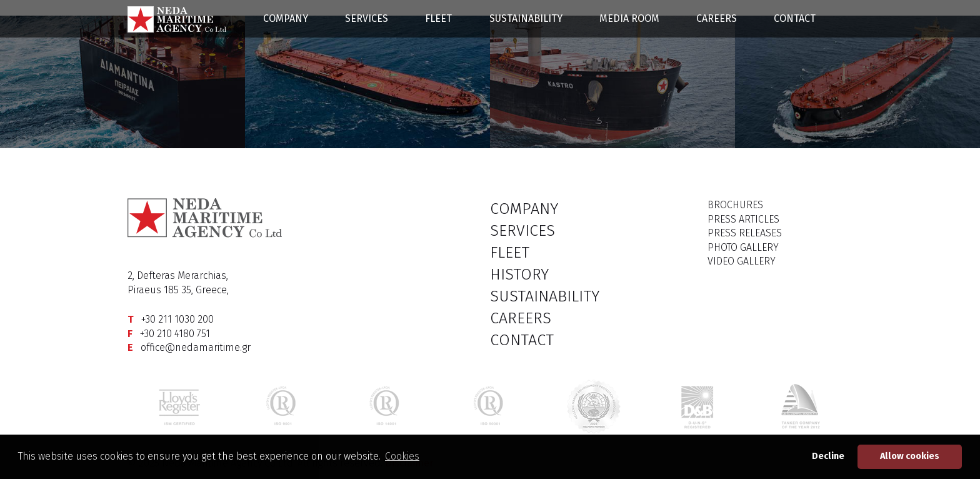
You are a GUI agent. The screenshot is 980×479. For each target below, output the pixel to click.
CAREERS (717, 18)
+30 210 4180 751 (175, 334)
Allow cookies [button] (910, 456)
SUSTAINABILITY (526, 18)
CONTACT (795, 18)
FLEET (438, 18)
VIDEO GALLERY (742, 261)
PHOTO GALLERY (743, 247)
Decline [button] (828, 456)
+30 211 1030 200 (177, 319)
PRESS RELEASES (745, 233)
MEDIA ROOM (629, 18)
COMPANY (286, 18)
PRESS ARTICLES (743, 219)
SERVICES (367, 18)
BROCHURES (735, 205)
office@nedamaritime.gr (196, 347)
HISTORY (519, 275)
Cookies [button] (402, 456)
